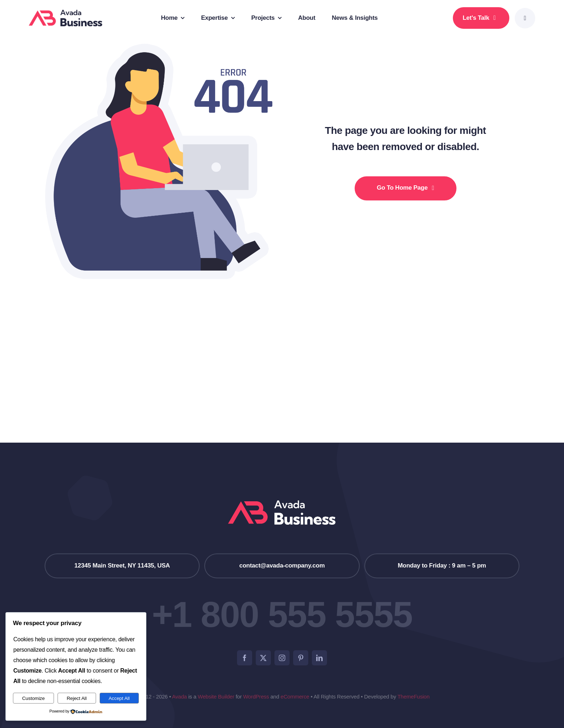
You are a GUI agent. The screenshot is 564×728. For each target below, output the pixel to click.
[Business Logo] (66, 13)
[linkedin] (319, 658)
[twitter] (263, 658)
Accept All (119, 698)
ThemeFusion (413, 697)
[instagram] (282, 658)
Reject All (77, 698)
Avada (179, 697)
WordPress (256, 697)
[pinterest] (301, 658)
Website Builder (216, 697)
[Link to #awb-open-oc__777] (525, 18)
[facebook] (245, 658)
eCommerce (295, 697)
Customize (33, 698)
